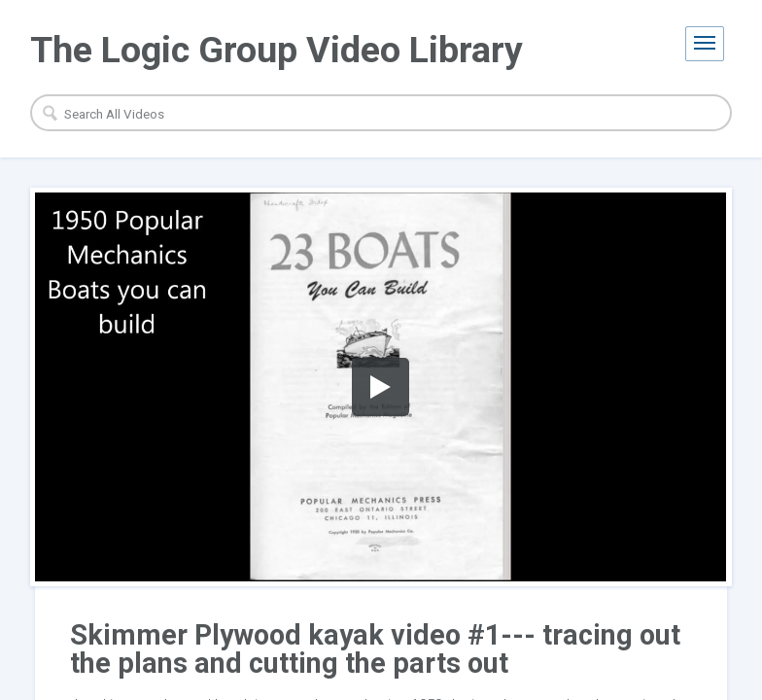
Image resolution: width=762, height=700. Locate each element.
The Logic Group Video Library (277, 50)
